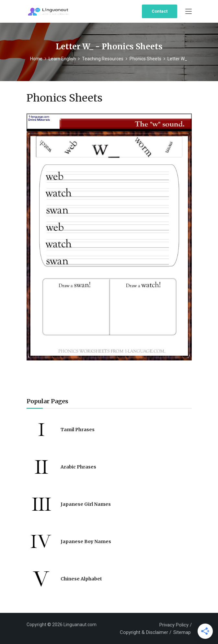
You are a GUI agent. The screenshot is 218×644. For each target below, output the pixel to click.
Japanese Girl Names (86, 504)
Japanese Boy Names (86, 541)
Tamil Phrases (78, 430)
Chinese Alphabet (81, 579)
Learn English (62, 59)
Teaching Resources (103, 59)
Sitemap (182, 632)
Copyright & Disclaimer (144, 632)
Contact (160, 11)
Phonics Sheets (145, 59)
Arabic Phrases (78, 467)
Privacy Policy (174, 625)
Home (36, 59)
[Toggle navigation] (189, 12)
